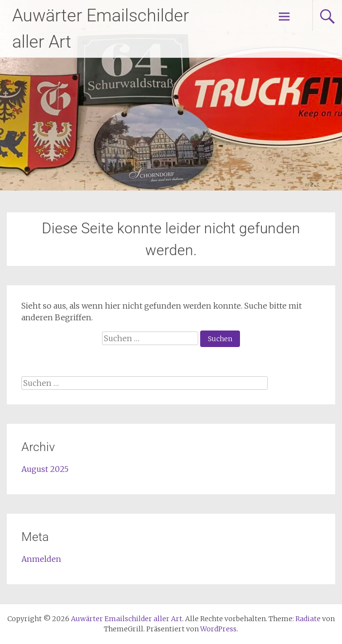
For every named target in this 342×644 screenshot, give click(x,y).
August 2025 (45, 469)
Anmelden (41, 559)
